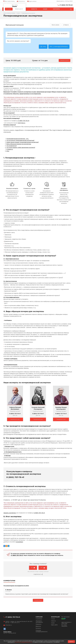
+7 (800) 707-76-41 (66, 5)
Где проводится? (12, 146)
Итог (8, 151)
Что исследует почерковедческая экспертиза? (20, 141)
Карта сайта (54, 625)
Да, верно (9, 9)
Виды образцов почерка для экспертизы (19, 144)
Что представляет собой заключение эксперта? (21, 148)
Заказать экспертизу (10, 513)
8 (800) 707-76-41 (15, 414)
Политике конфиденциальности (23, 642)
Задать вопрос (33, 1)
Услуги (53, 619)
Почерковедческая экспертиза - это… (18, 139)
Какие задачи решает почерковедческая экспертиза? (23, 143)
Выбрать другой (19, 9)
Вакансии (38, 626)
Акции (45, 9)
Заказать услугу (64, 61)
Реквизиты (39, 624)
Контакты (56, 9)
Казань (10, 1)
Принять (71, 642)
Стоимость (10, 150)
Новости (34, 9)
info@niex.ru (22, 1)
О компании (39, 619)
